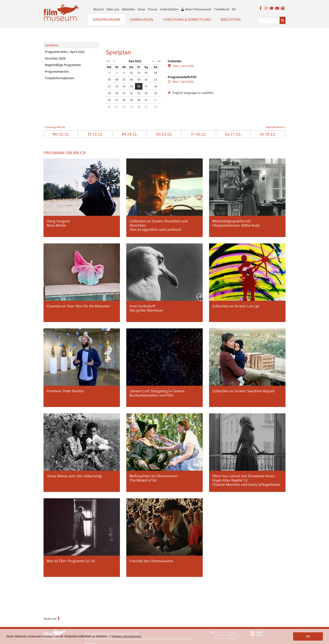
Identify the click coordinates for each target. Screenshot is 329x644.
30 (124, 73)
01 (131, 73)
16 (139, 86)
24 (146, 93)
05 (109, 79)
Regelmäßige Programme (63, 65)
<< (108, 61)
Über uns (113, 9)
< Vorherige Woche (54, 127)
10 (146, 79)
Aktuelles (128, 9)
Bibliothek (231, 19)
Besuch (99, 9)
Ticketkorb (222, 9)
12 (109, 86)
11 (156, 79)
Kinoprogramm (107, 19)
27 (117, 100)
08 (131, 79)
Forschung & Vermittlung (187, 19)
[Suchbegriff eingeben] (269, 20)
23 (139, 93)
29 (117, 73)
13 (117, 86)
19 (109, 93)
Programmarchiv (57, 71)
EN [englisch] (234, 9)
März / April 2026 (181, 66)
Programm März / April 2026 (65, 52)
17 (146, 86)
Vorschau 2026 (55, 58)
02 (139, 73)
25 (156, 93)
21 (124, 93)
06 (117, 79)
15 (131, 86)
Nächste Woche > (276, 127)
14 (124, 86)
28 (109, 73)
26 (109, 100)
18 (156, 86)
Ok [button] (308, 636)
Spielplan (52, 45)
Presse (153, 9)
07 (124, 79)
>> (159, 61)
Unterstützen (169, 9)
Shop (141, 9)
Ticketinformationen (60, 78)
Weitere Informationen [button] (127, 636)
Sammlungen (142, 19)
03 (146, 73)
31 (146, 100)
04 (156, 73)
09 (139, 79)
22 (131, 93)
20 (117, 93)
